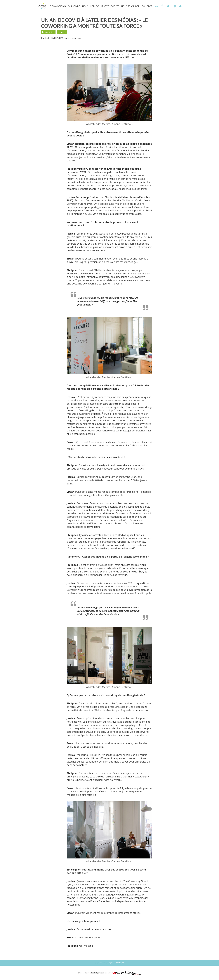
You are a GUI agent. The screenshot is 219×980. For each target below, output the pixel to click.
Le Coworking (57, 6)
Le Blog (95, 6)
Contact (147, 6)
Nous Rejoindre (130, 6)
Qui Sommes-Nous (78, 6)
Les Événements (110, 6)
